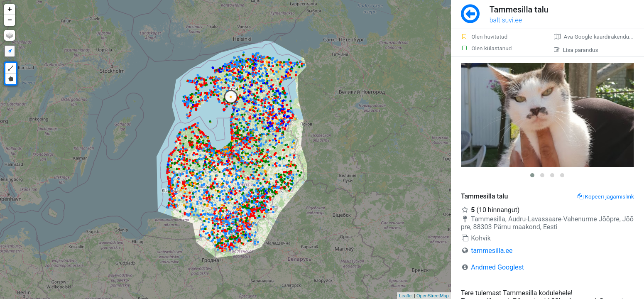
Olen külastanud (486, 48)
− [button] (10, 20)
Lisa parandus (576, 50)
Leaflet (406, 296)
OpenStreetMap (433, 296)
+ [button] (10, 10)
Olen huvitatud (484, 37)
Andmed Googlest (497, 267)
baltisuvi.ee (506, 20)
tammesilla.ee (492, 251)
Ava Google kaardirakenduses (596, 37)
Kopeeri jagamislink (606, 196)
